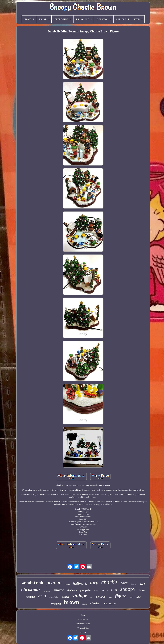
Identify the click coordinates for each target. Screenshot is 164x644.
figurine (30, 597)
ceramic (101, 597)
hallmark (80, 583)
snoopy (128, 589)
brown (72, 602)
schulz (54, 596)
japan (134, 584)
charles (95, 603)
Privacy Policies (83, 624)
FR (85, 632)
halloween (47, 591)
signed (142, 584)
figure (121, 596)
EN (81, 632)
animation (109, 604)
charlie (109, 582)
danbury (72, 591)
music (85, 604)
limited (59, 590)
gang (68, 584)
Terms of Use (83, 628)
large (105, 590)
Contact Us (83, 619)
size (131, 597)
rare (124, 583)
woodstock (32, 583)
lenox (142, 590)
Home (83, 615)
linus (42, 596)
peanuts (54, 582)
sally (110, 597)
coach (96, 591)
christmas (31, 589)
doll (92, 598)
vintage (80, 596)
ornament (56, 604)
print (138, 597)
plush (66, 597)
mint (114, 590)
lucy (94, 583)
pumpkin (85, 590)
